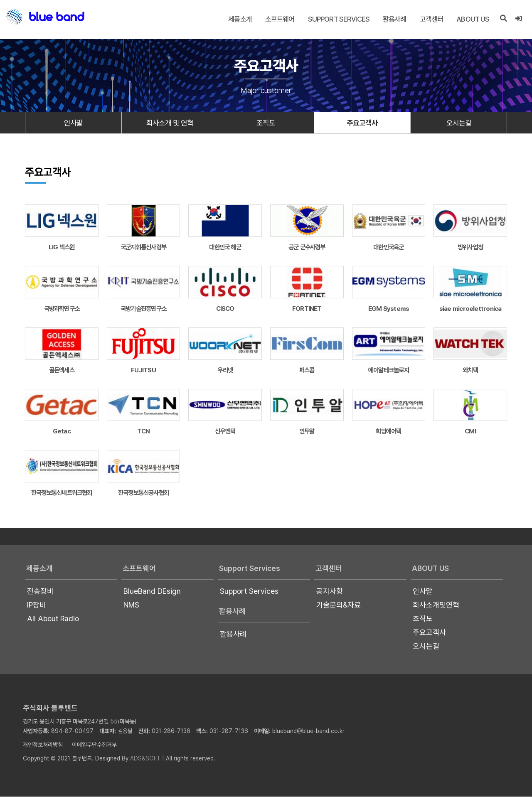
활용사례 (395, 19)
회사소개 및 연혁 (170, 123)
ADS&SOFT (145, 759)
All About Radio (53, 619)
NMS (131, 605)
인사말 (73, 123)
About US (473, 19)
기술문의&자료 (339, 605)
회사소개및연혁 (436, 605)
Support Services (339, 19)
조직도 (266, 123)
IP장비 (37, 605)
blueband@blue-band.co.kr (308, 731)
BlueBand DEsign (152, 592)
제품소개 (240, 19)
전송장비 (40, 592)
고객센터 (432, 19)
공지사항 (330, 592)
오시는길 (459, 123)
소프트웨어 (280, 19)
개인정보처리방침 (43, 745)
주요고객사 (362, 123)
